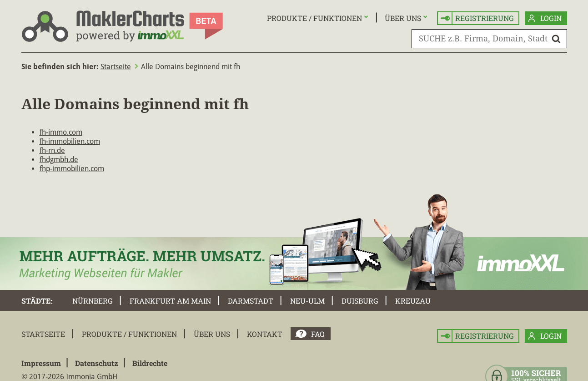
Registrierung (477, 18)
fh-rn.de (52, 150)
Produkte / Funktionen (314, 18)
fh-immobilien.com (70, 141)
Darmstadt (251, 301)
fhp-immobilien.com (72, 169)
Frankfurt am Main (170, 301)
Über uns (403, 18)
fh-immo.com (61, 132)
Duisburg (360, 301)
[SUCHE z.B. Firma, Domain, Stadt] (489, 39)
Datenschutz (97, 363)
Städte (36, 301)
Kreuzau (413, 301)
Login (545, 18)
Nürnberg (93, 301)
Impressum (41, 363)
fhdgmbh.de (59, 160)
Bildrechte (150, 363)
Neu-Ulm (307, 301)
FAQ (318, 334)
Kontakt (265, 334)
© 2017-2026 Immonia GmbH (69, 377)
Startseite (116, 67)
